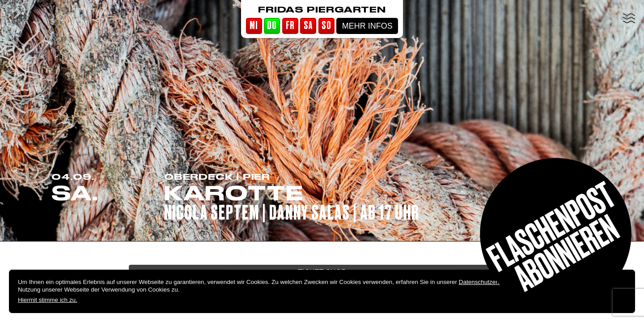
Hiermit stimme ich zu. (48, 300)
